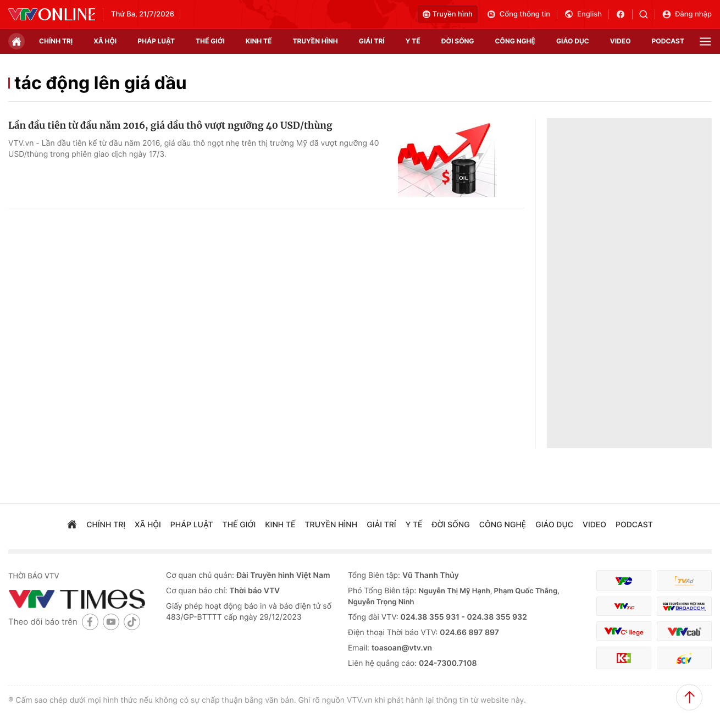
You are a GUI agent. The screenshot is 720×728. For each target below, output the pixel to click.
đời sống (458, 41)
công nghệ (515, 41)
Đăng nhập (687, 14)
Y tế (413, 41)
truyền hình (315, 41)
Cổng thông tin (518, 14)
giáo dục (573, 41)
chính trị (56, 41)
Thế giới (210, 41)
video (621, 41)
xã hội (105, 41)
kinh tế (259, 41)
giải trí (372, 41)
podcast (668, 41)
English (583, 14)
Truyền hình (448, 14)
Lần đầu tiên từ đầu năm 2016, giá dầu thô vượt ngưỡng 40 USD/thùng (170, 125)
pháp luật (156, 41)
